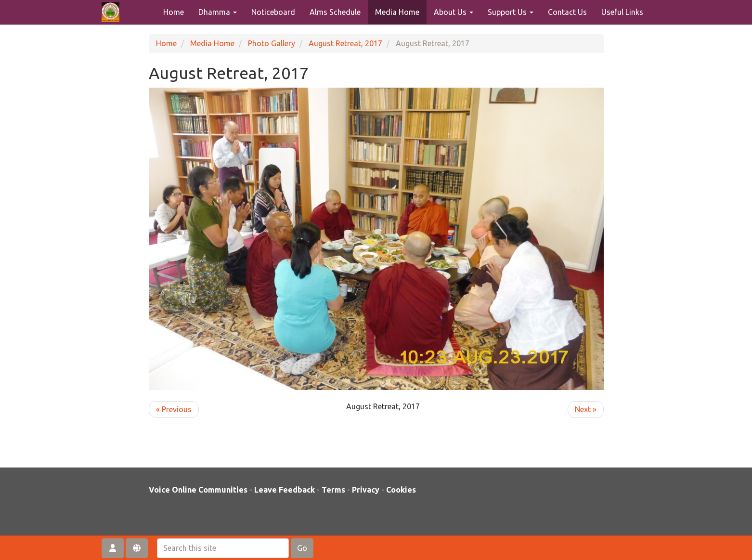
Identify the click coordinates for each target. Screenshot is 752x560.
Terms (333, 490)
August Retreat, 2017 (345, 43)
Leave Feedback (285, 490)
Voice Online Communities (198, 490)
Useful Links (622, 12)
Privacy (366, 490)
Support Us (511, 12)
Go (302, 548)
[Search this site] (223, 548)
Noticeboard (273, 12)
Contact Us (567, 12)
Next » (586, 409)
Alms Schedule (335, 12)
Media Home (397, 12)
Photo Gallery (272, 43)
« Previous (174, 409)
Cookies (401, 490)
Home (174, 12)
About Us (454, 12)
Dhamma (218, 12)
